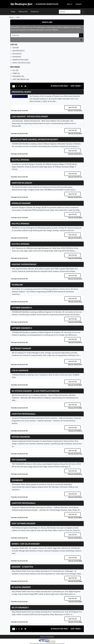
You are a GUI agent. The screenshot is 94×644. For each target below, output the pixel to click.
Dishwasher (17, 480)
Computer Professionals (23, 414)
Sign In (70, 4)
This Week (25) (18, 76)
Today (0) (16, 73)
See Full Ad (73, 107)
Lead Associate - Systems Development (30, 117)
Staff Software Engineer (23, 523)
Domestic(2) (17, 57)
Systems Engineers (21, 437)
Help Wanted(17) (18, 51)
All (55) (15, 70)
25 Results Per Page (59, 86)
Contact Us (35, 12)
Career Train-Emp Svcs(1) (21, 63)
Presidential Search (21, 92)
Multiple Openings (20, 160)
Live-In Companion (20, 370)
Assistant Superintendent (24, 264)
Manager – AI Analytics (22, 567)
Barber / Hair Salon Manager (26, 544)
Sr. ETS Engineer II (20, 608)
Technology (17, 285)
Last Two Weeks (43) (21, 79)
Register (79, 4)
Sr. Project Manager (21, 348)
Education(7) (17, 54)
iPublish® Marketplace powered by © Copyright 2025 (47, 641)
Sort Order (75, 86)
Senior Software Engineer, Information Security (35, 139)
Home (13, 12)
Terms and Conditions (47, 637)
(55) (14, 45)
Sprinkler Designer (21, 203)
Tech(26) (16, 48)
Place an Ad (23, 12)
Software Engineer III (22, 308)
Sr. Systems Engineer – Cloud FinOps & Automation (35, 391)
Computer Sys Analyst (22, 183)
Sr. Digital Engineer (21, 587)
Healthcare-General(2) (20, 60)
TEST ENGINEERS (19, 460)
